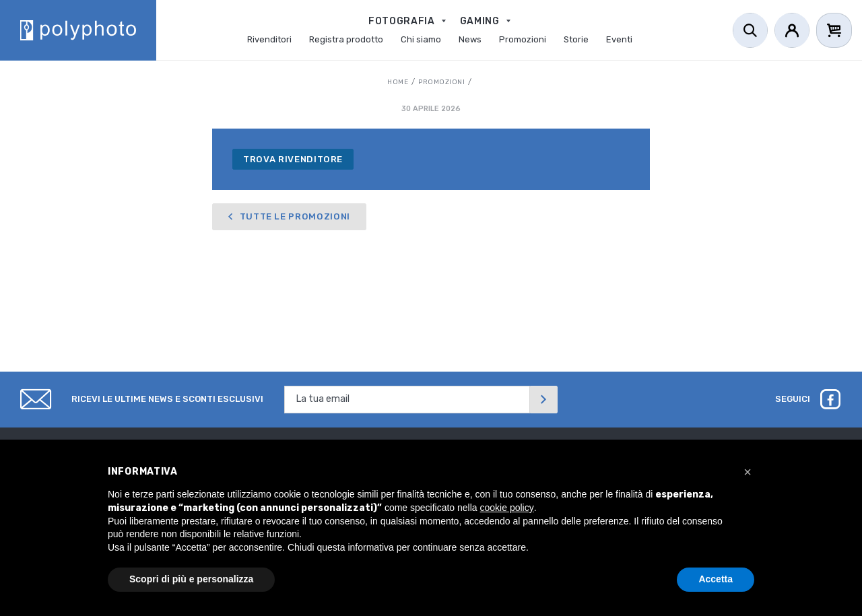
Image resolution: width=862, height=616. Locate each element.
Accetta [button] (716, 579)
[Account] (792, 30)
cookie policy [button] (507, 508)
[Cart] (834, 30)
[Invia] (543, 400)
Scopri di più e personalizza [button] (191, 579)
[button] (748, 472)
